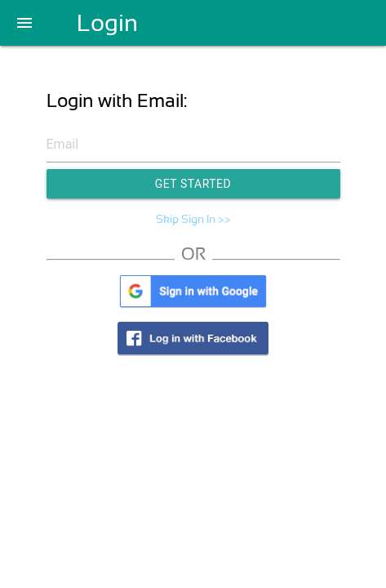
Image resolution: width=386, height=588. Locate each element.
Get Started (193, 184)
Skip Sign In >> (193, 219)
